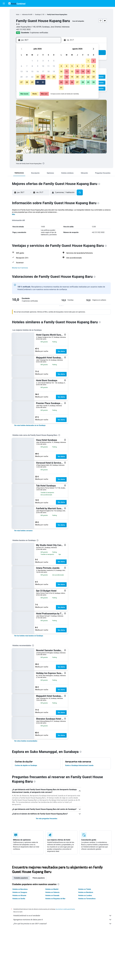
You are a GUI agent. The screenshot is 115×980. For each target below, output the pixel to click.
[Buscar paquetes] (4, 24)
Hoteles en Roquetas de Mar (55, 899)
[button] (4, 3)
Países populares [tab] (39, 878)
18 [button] (48, 72)
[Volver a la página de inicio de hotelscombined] (17, 3)
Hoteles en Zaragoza (20, 892)
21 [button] (27, 77)
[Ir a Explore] (4, 29)
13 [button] (21, 72)
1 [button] (32, 61)
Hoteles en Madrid (52, 889)
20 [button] (21, 77)
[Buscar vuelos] (4, 10)
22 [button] (32, 77)
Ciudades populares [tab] (21, 878)
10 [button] (43, 66)
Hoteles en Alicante (19, 895)
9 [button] (38, 66)
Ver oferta (61, 351)
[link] (30, 425)
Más (14, 214)
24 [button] (43, 77)
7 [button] (27, 66)
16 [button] (38, 72)
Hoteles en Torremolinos (87, 899)
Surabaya (38, 15)
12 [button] (54, 66)
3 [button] (43, 61)
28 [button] (27, 82)
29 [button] (32, 82)
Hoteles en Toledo (85, 889)
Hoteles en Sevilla (19, 899)
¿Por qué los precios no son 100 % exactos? (62, 924)
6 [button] (21, 66)
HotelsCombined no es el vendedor (62, 916)
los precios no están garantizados (65, 909)
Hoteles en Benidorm (86, 892)
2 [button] (38, 61)
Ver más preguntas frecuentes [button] (47, 819)
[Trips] (4, 35)
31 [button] (43, 82)
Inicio (18, 15)
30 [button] (38, 82)
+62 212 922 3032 (23, 29)
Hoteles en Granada (52, 895)
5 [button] (54, 61)
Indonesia (25, 15)
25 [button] (48, 77)
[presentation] (43, 163)
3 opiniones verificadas (39, 33)
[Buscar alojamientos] (4, 15)
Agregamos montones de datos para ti (62, 920)
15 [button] (32, 72)
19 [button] (54, 72)
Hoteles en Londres (85, 895)
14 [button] (27, 72)
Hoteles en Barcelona (20, 889)
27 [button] (21, 82)
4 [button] (48, 61)
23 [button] (38, 77)
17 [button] (43, 72)
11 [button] (48, 66)
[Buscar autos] (4, 20)
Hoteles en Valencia (52, 892)
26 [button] (54, 77)
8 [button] (32, 66)
